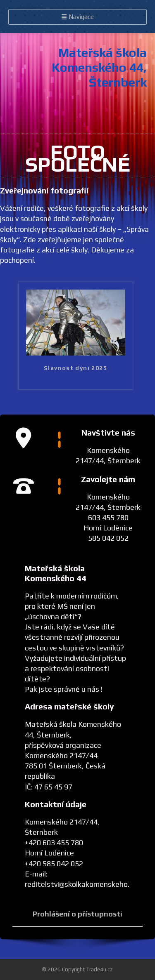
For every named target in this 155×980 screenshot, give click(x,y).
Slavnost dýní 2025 (75, 368)
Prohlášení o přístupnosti (77, 914)
